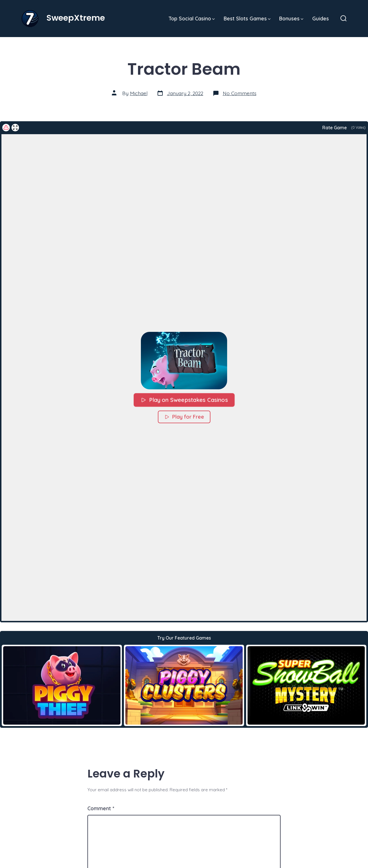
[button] (184, 361)
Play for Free (184, 417)
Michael (139, 93)
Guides (321, 18)
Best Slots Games (247, 18)
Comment (101, 808)
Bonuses (291, 18)
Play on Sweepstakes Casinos (184, 400)
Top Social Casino (192, 18)
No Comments (240, 93)
